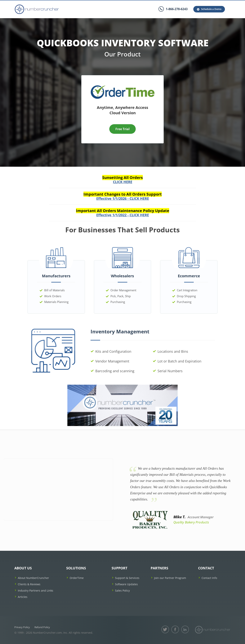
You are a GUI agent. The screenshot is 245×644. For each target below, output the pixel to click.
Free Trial (122, 129)
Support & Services (127, 578)
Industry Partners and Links (36, 591)
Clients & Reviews (29, 584)
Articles (23, 597)
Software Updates (126, 584)
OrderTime (77, 578)
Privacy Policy (22, 627)
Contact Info (209, 578)
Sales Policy (122, 591)
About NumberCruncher (33, 578)
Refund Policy (42, 627)
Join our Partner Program (170, 578)
